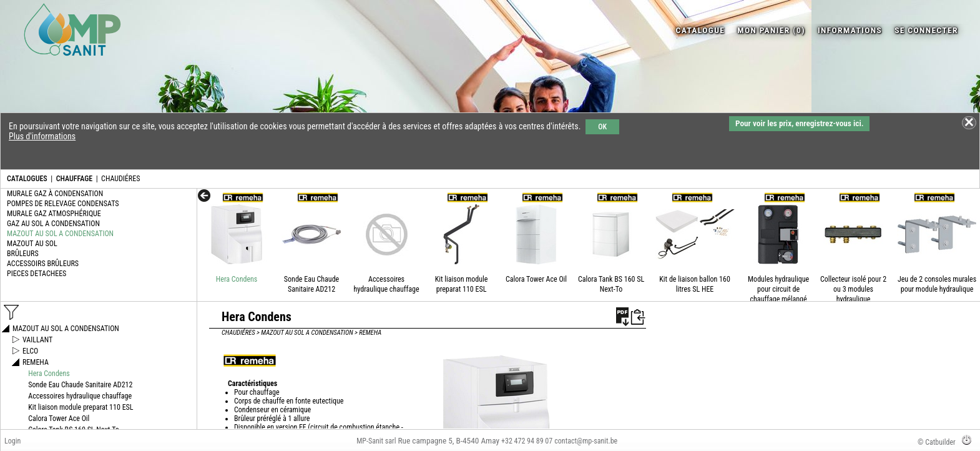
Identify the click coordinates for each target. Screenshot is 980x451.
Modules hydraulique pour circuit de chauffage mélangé (778, 289)
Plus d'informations (42, 136)
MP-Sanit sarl (376, 441)
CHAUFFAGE (74, 179)
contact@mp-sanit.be (586, 441)
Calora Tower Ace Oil (536, 279)
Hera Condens (237, 279)
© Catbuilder (937, 442)
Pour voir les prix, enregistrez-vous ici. (799, 123)
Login (12, 441)
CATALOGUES (27, 179)
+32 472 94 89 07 (527, 441)
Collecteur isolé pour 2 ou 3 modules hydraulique (853, 289)
